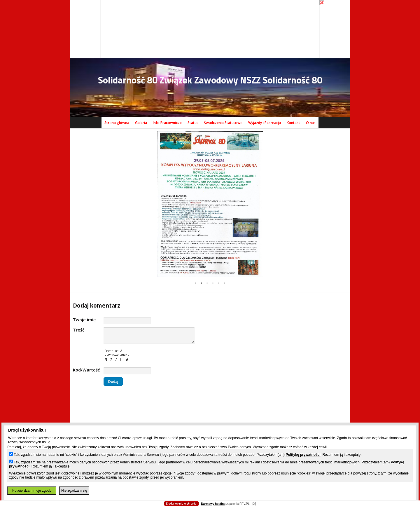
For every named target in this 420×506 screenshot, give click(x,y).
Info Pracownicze (167, 123)
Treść (79, 330)
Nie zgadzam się (74, 491)
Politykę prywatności (303, 455)
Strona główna (117, 123)
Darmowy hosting (213, 504)
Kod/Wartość (86, 370)
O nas (311, 123)
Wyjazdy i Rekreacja (265, 123)
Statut (193, 123)
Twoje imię (84, 320)
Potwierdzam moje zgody (32, 491)
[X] (254, 504)
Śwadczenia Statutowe (223, 123)
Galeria (141, 123)
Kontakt (293, 123)
